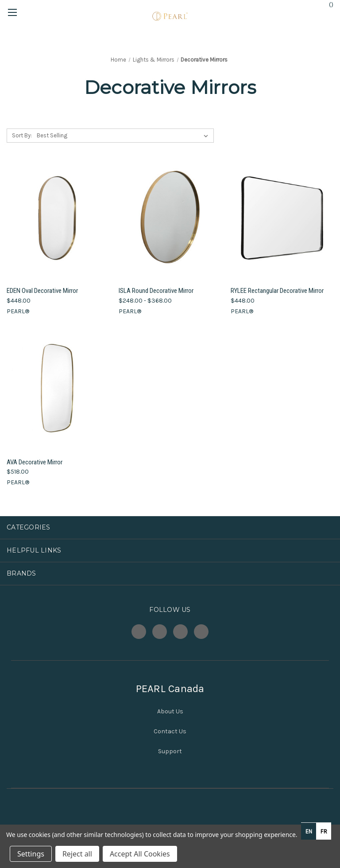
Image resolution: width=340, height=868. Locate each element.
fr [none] (324, 831)
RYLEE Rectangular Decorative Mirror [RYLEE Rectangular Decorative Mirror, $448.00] (277, 291)
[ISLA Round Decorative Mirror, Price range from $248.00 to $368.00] (170, 218)
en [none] (309, 831)
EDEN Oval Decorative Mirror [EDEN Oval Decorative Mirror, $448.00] (42, 291)
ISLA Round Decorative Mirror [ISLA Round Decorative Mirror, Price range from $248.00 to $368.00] (156, 291)
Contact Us (170, 731)
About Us (170, 711)
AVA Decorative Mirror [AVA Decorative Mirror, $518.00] (35, 462)
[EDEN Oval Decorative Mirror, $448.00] (58, 218)
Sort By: (22, 135)
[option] (324, 831)
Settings (31, 854)
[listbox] (124, 136)
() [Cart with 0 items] (327, 4)
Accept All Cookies (140, 854)
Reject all (77, 854)
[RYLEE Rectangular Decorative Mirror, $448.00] (282, 218)
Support (170, 751)
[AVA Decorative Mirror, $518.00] (58, 389)
